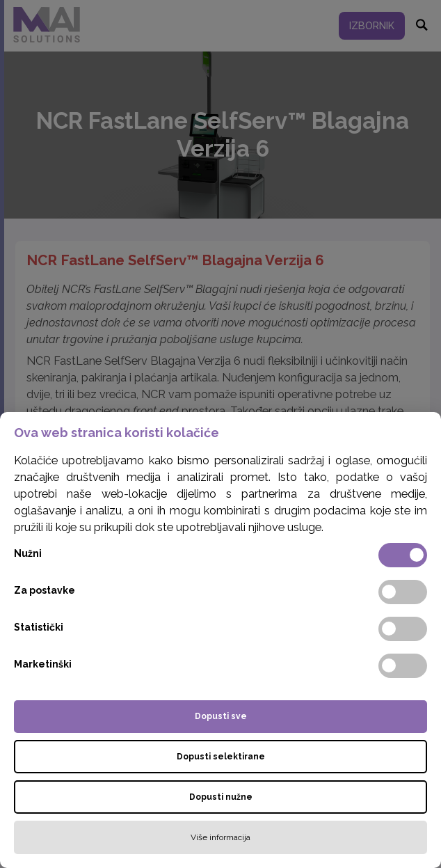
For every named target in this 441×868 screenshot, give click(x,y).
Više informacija (220, 837)
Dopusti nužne (221, 797)
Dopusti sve (221, 716)
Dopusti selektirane (221, 757)
